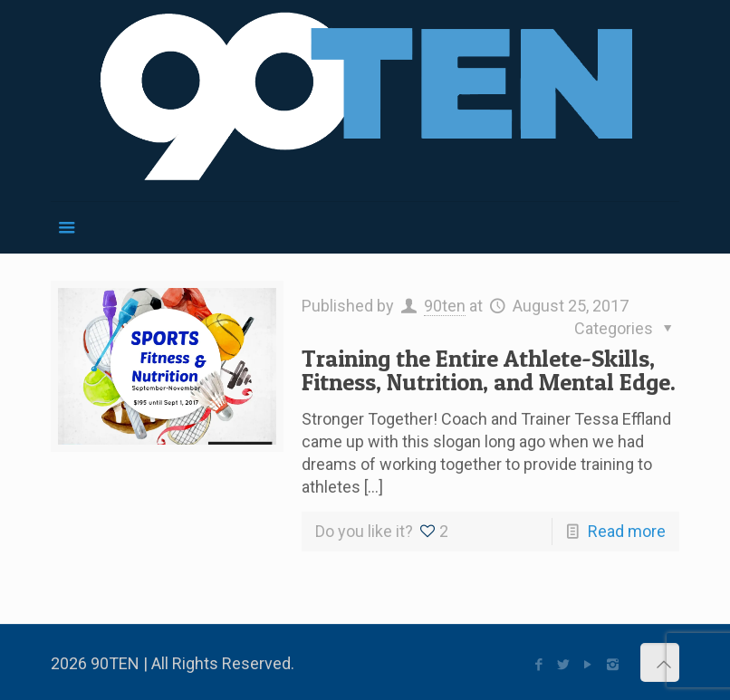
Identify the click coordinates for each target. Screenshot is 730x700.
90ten (445, 306)
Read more (627, 531)
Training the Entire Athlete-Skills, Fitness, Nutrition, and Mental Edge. (489, 370)
